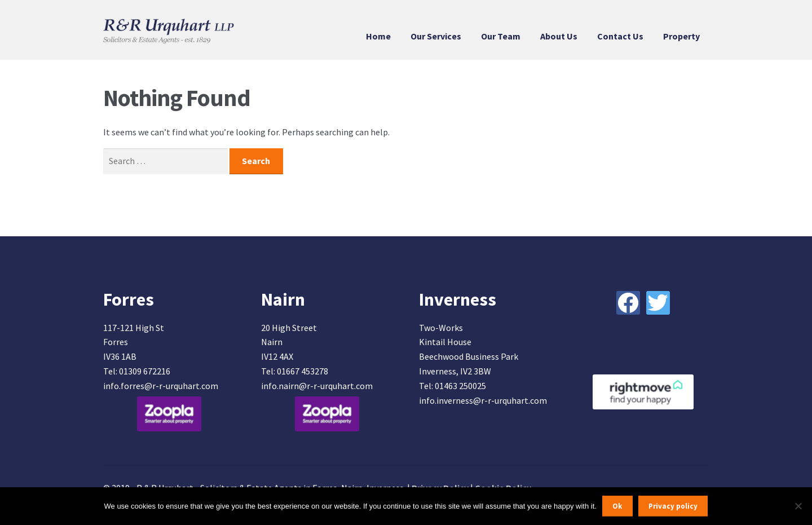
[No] (798, 506)
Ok (617, 506)
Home (378, 36)
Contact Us (620, 36)
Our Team (501, 36)
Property (681, 36)
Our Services (436, 36)
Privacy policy (673, 506)
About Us (559, 36)
